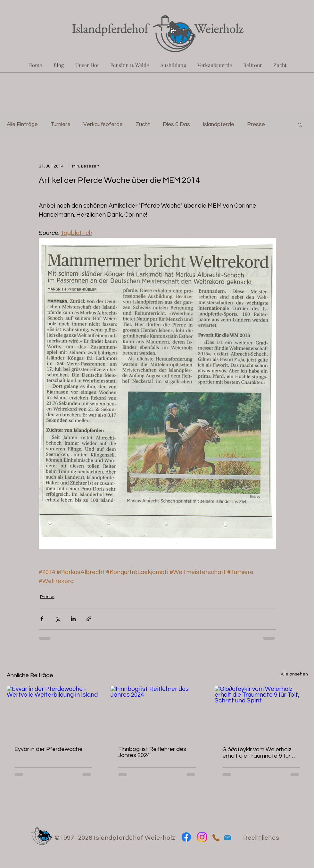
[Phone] (216, 838)
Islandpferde (219, 125)
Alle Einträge (22, 125)
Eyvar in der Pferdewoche (49, 749)
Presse (256, 125)
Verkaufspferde (103, 125)
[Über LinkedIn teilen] (73, 619)
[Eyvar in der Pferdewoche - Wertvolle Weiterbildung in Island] (53, 712)
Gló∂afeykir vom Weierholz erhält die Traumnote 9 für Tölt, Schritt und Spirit (257, 753)
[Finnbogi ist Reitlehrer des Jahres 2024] (157, 712)
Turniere (61, 125)
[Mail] (227, 837)
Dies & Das (176, 125)
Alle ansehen (294, 674)
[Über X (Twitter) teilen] (58, 619)
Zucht (143, 125)
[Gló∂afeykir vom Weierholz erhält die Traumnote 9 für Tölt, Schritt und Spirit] (261, 712)
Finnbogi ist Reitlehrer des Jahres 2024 (152, 752)
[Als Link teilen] (89, 619)
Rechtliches (261, 838)
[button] (300, 125)
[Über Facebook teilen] (42, 619)
